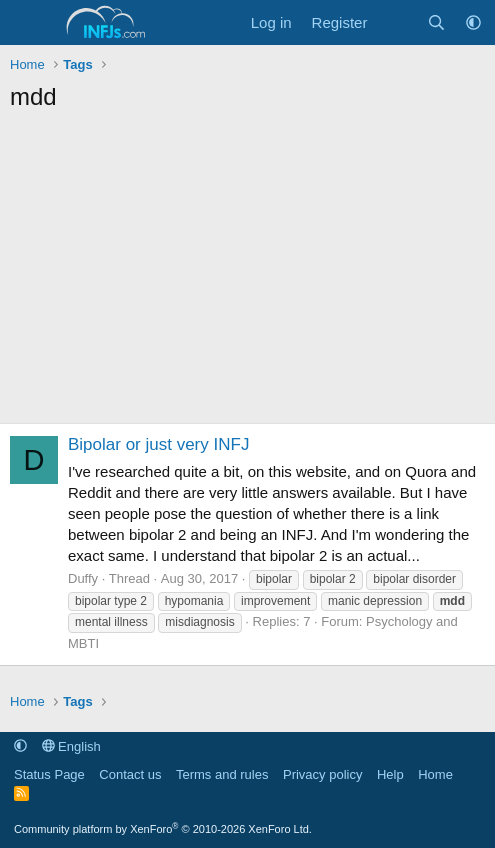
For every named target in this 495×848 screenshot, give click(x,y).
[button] (473, 22)
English (71, 746)
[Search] (436, 22)
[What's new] (396, 22)
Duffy (83, 578)
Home (435, 774)
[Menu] (27, 23)
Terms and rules (222, 774)
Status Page (49, 774)
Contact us (130, 774)
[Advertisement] (247, 273)
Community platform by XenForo (163, 829)
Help (390, 774)
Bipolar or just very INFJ (158, 444)
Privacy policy (322, 774)
